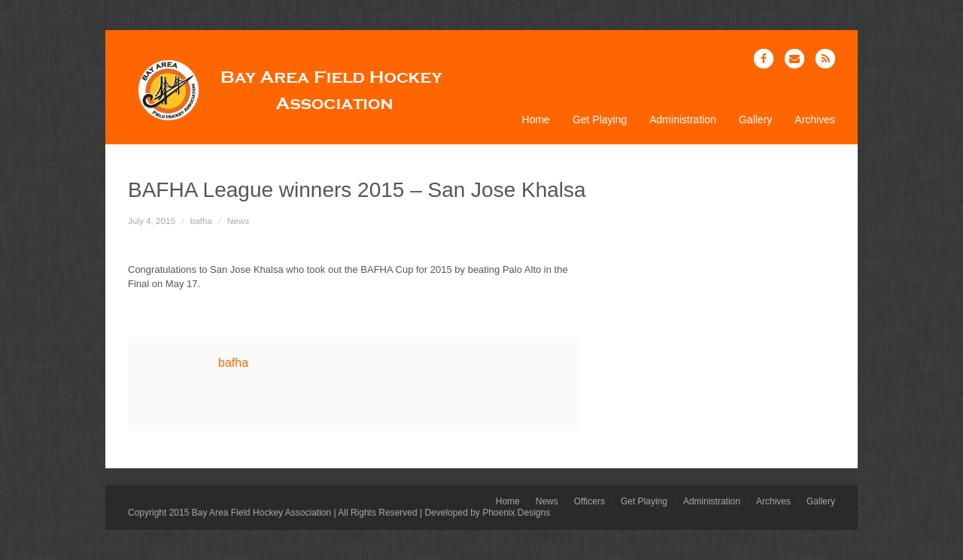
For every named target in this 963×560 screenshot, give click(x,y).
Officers (589, 501)
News (238, 221)
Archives (815, 120)
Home (536, 120)
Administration (683, 120)
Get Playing (600, 120)
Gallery (755, 120)
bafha (201, 221)
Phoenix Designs (516, 513)
